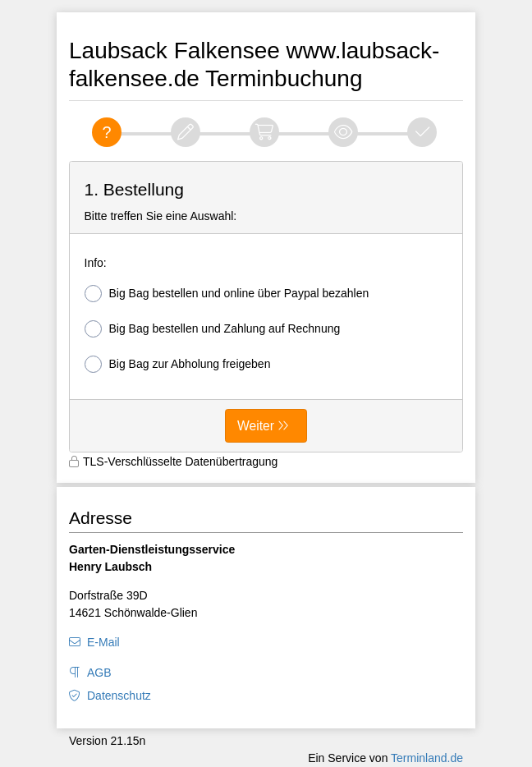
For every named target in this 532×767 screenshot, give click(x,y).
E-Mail (103, 642)
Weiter (256, 426)
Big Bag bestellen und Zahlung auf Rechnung (213, 329)
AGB (99, 673)
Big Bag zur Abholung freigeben (178, 364)
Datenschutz (119, 696)
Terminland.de (427, 758)
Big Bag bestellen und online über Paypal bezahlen (227, 294)
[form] (266, 307)
